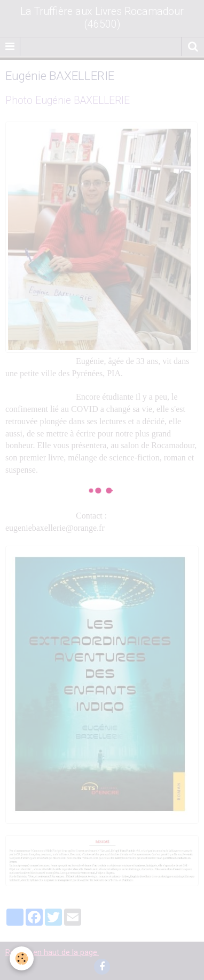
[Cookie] (22, 958)
